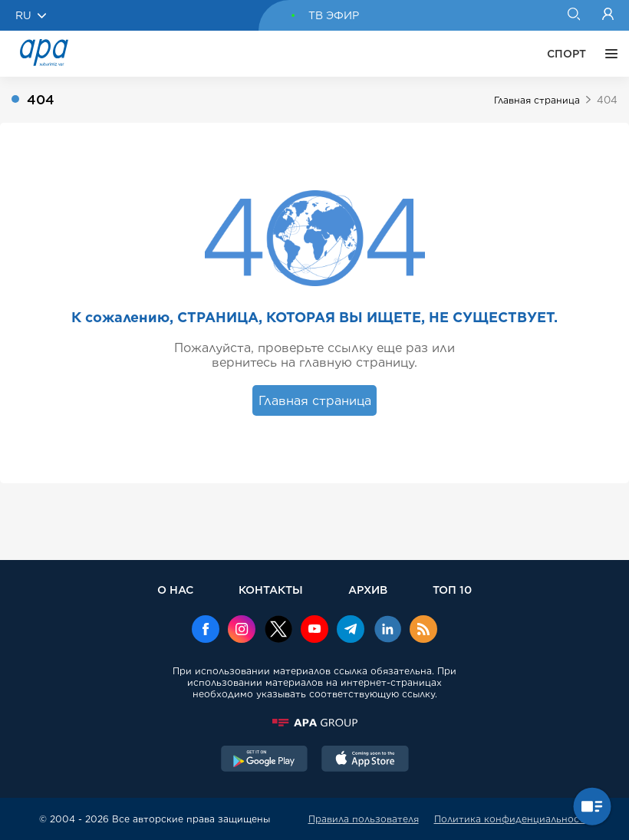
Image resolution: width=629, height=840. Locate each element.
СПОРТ (566, 54)
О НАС (175, 590)
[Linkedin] (387, 631)
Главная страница (537, 100)
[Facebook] (206, 631)
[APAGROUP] (314, 723)
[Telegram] (351, 631)
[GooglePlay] (265, 760)
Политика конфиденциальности (512, 819)
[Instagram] (242, 631)
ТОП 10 (452, 590)
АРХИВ (368, 590)
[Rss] (423, 631)
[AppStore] (365, 760)
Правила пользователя (364, 819)
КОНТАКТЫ (271, 590)
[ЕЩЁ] (608, 54)
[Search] (573, 15)
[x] (278, 631)
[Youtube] (314, 631)
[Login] (608, 15)
